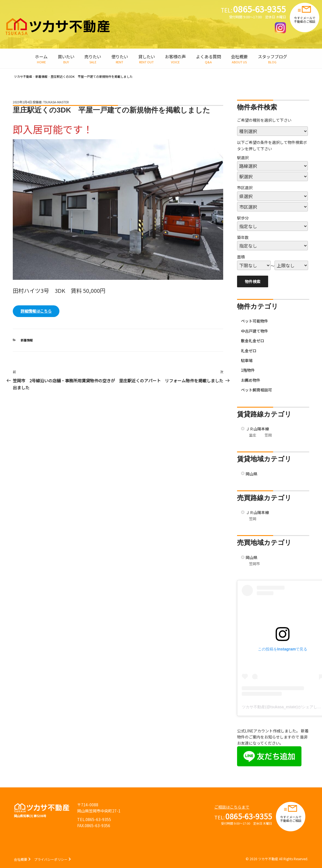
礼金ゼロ (249, 351)
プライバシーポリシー (51, 859)
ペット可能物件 (255, 321)
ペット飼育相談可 (256, 390)
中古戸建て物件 (255, 331)
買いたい (66, 56)
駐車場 (247, 360)
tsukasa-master (56, 102)
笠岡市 (254, 564)
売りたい (93, 56)
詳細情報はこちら (36, 311)
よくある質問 (208, 56)
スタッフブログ (272, 56)
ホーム (41, 56)
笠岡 (268, 435)
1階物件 (248, 370)
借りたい (120, 56)
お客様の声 (175, 56)
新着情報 (27, 340)
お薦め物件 (251, 380)
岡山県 (251, 474)
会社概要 (239, 56)
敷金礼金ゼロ (253, 341)
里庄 (253, 435)
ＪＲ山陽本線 (257, 429)
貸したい (147, 56)
